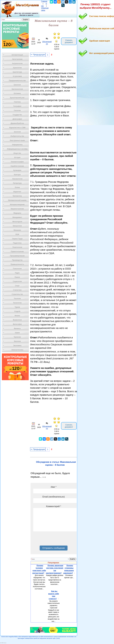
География (17, 106)
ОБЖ (17, 234)
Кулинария (17, 170)
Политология (17, 247)
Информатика (17, 145)
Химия (17, 333)
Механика (17, 230)
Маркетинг (17, 192)
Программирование (17, 256)
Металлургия (17, 222)
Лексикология (17, 179)
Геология (17, 110)
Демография (17, 119)
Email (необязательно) (54, 497)
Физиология (17, 320)
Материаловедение (17, 205)
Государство (17, 115)
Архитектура (17, 72)
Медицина (17, 213)
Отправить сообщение (54, 548)
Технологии (17, 303)
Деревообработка (17, 123)
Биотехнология (17, 89)
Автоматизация (17, 55)
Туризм (17, 307)
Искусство (17, 153)
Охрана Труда (17, 239)
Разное (17, 277)
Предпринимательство (17, 81)
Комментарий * (54, 506)
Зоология (17, 132)
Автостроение (17, 59)
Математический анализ (17, 200)
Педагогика (17, 243)
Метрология (17, 226)
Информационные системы (17, 149)
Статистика (17, 290)
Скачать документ (69, 41)
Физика (17, 316)
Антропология (17, 63)
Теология (17, 299)
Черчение (17, 337)
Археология (17, 68)
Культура (17, 175)
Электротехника (17, 350)
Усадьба (17, 311)
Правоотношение (17, 252)
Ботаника (17, 93)
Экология (17, 341)
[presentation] (54, 539)
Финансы (17, 328)
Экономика (17, 346)
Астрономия (17, 76)
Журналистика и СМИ (17, 128)
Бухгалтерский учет (17, 98)
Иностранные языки (17, 140)
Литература (17, 183)
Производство (17, 260)
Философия (17, 324)
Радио (17, 273)
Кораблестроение (17, 166)
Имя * (54, 487)
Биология (17, 85)
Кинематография (17, 162)
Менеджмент (17, 217)
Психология (17, 269)
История (17, 157)
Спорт (17, 286)
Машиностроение (17, 209)
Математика (17, 196)
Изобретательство (17, 136)
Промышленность (17, 264)
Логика (17, 187)
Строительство (17, 294)
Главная (44, 1)
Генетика (17, 102)
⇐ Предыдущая (38, 55)
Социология (17, 281)
